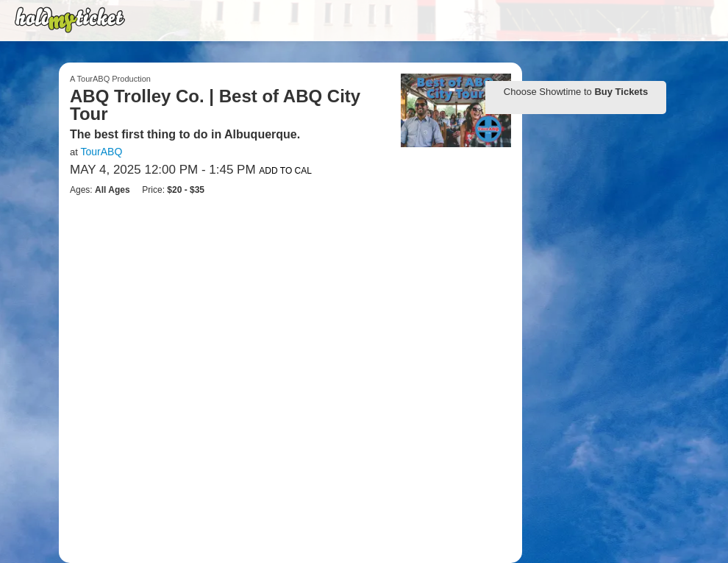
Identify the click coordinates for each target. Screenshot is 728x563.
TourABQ (101, 152)
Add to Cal (285, 171)
